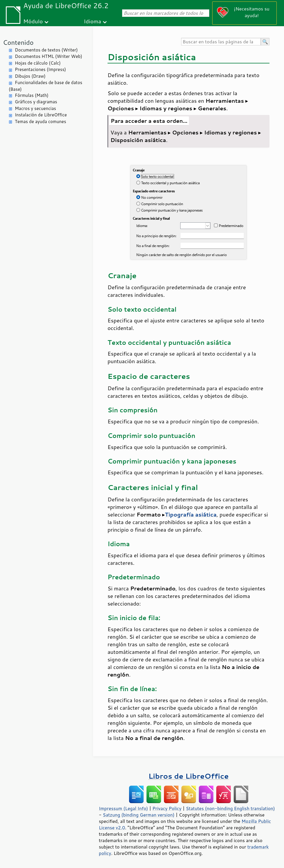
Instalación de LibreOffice (41, 115)
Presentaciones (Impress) (40, 69)
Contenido (18, 42)
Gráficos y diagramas (36, 102)
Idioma (92, 21)
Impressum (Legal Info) (123, 808)
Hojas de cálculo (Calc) (38, 63)
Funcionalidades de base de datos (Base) (45, 86)
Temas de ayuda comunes (40, 121)
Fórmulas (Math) (32, 95)
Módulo (33, 21)
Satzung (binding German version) (139, 815)
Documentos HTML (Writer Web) (49, 56)
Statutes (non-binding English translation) (230, 808)
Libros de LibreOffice (188, 776)
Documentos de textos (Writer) (46, 50)
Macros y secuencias (35, 108)
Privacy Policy (167, 808)
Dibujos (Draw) (30, 76)
